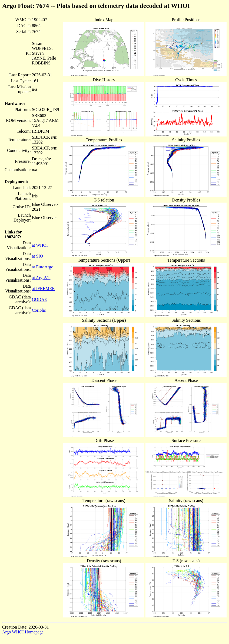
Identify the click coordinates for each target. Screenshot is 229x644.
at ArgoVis (41, 278)
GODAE (39, 299)
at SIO (37, 256)
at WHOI (40, 245)
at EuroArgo (43, 267)
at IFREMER (43, 289)
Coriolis (39, 310)
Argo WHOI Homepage (23, 632)
